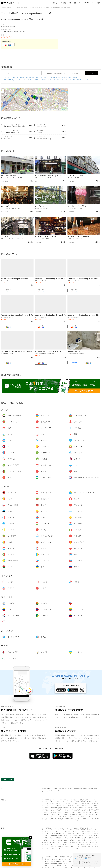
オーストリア (74, 807)
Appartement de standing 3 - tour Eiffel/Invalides (55, 315)
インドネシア (48, 802)
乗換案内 (54, 3)
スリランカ (48, 804)
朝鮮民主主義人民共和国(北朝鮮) (53, 807)
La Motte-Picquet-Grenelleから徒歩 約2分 (14, 32)
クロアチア (74, 811)
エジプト (60, 820)
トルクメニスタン (71, 805)
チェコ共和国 (58, 809)
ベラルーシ (95, 815)
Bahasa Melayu (78, 788)
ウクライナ (45, 816)
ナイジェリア (76, 820)
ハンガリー (67, 811)
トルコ (79, 805)
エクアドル (61, 818)
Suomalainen (82, 790)
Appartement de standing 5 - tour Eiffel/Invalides (21, 315)
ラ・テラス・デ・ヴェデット (78, 237)
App (80, 3)
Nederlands (45, 792)
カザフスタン (90, 802)
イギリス (47, 811)
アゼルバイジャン (65, 800)
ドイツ (64, 809)
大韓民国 (83, 802)
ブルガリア (45, 809)
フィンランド (91, 809)
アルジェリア (53, 820)
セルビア (66, 815)
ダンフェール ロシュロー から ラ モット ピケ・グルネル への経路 (61, 80)
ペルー (89, 818)
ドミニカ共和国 (69, 818)
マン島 (88, 811)
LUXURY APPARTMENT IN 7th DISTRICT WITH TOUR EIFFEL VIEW (28, 351)
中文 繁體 (55, 788)
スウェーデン (73, 815)
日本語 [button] (99, 3)
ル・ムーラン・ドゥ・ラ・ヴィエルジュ (50, 176)
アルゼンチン (84, 816)
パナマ (67, 816)
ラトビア (60, 813)
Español (70, 790)
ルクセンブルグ (52, 813)
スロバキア (88, 815)
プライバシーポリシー (82, 859)
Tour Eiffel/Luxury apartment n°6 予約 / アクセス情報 (22, 19)
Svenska (94, 790)
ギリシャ (60, 811)
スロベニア (81, 815)
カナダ (56, 816)
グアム (47, 820)
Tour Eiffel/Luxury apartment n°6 (26, 13)
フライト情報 (73, 3)
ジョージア (92, 800)
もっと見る (88, 80)
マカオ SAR (68, 804)
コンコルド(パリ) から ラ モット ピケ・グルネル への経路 (21, 80)
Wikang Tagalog (50, 790)
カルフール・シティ (9, 176)
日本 (71, 802)
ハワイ (78, 816)
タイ (64, 805)
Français (58, 790)
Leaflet (44, 110)
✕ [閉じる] (30, 838)
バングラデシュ (75, 800)
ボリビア (92, 816)
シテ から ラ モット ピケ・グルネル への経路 (63, 78)
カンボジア (77, 802)
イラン (67, 802)
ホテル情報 (63, 3)
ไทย (71, 788)
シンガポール (58, 805)
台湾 (83, 805)
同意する (87, 862)
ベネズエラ (83, 818)
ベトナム (88, 805)
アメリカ (72, 816)
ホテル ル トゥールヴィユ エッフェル (49, 351)
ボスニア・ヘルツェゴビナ (85, 807)
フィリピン (83, 804)
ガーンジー (54, 811)
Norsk (88, 790)
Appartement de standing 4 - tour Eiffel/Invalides (55, 279)
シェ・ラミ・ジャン (75, 176)
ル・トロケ (5, 206)
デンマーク (70, 809)
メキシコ (61, 816)
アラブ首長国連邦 (47, 800)
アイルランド (82, 811)
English (49, 788)
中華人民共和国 (84, 800)
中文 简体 (61, 788)
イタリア (94, 811)
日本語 (44, 788)
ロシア (51, 816)
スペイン (84, 809)
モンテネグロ (73, 813)
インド (62, 802)
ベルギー (96, 807)
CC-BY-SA (65, 110)
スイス (51, 809)
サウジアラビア (49, 805)
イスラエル (56, 802)
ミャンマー (55, 804)
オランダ (89, 813)
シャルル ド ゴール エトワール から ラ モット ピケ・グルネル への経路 (25, 78)
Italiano (75, 790)
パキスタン (90, 804)
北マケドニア (81, 813)
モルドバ (66, 813)
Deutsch (64, 790)
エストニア (78, 809)
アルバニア (66, 807)
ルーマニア (60, 815)
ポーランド (45, 815)
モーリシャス (68, 820)
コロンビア (45, 818)
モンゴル (61, 804)
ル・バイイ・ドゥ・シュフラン (46, 237)
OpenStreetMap (52, 110)
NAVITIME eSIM (89, 3)
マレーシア (76, 804)
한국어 (67, 788)
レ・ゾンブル (40, 206)
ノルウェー (95, 813)
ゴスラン (4, 237)
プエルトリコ (53, 818)
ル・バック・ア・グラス (77, 206)
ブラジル (77, 818)
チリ (96, 816)
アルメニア (56, 800)
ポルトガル (52, 815)
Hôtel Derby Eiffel (75, 351)
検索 (92, 73)
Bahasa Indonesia (88, 788)
